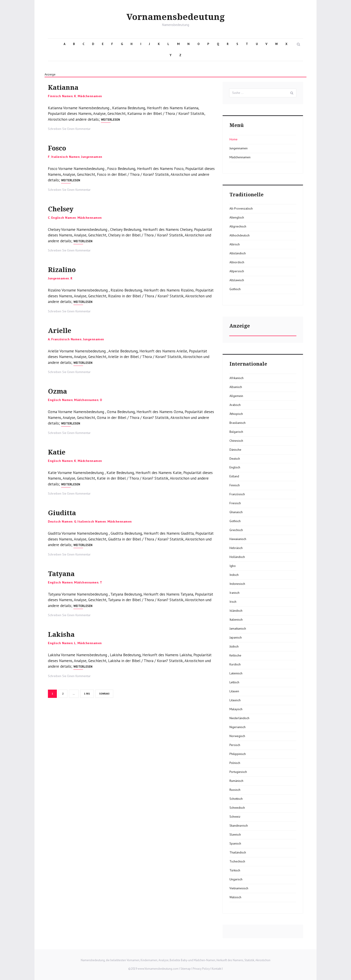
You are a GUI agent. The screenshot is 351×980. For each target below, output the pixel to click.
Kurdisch (235, 664)
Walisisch (235, 897)
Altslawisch (237, 280)
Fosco (61, 147)
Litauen (234, 691)
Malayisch (236, 709)
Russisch (235, 790)
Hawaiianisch (238, 539)
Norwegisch (237, 736)
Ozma (61, 391)
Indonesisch (237, 584)
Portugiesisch (238, 772)
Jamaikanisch (238, 628)
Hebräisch (236, 548)
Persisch (235, 745)
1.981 (87, 694)
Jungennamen (92, 157)
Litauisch (235, 700)
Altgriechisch (238, 226)
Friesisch (235, 503)
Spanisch (235, 843)
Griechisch (236, 530)
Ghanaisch (236, 512)
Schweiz (235, 817)
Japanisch (236, 637)
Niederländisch (239, 718)
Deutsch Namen (60, 521)
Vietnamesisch (239, 888)
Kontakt (217, 969)
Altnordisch (237, 262)
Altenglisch (237, 217)
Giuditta (67, 512)
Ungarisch (236, 879)
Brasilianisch (238, 423)
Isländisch (236, 611)
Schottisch (236, 799)
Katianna (69, 87)
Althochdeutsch (240, 235)
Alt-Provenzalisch (241, 208)
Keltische (235, 655)
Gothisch (235, 289)
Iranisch (234, 593)
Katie (60, 451)
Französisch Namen (66, 339)
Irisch (233, 602)
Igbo (233, 566)
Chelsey (66, 208)
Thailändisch (238, 852)
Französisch (237, 494)
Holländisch (237, 557)
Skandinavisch (239, 826)
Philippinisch (238, 754)
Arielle (64, 330)
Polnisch (235, 763)
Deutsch (235, 459)
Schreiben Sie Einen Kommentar (69, 129)
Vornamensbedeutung (176, 17)
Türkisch (235, 870)
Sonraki (104, 694)
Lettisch (234, 682)
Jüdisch (234, 646)
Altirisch (235, 244)
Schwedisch (237, 808)
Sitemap (186, 969)
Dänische (235, 450)
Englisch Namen (64, 218)
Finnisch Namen (60, 96)
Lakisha (66, 634)
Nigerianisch (238, 727)
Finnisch (235, 485)
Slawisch (235, 834)
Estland (234, 476)
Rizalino (67, 269)
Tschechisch (237, 861)
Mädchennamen (90, 96)
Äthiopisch (236, 414)
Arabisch (235, 405)
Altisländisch (238, 253)
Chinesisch (236, 441)
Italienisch (236, 620)
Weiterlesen (110, 120)
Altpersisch (237, 271)
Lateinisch (236, 673)
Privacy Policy (201, 969)
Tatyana (66, 573)
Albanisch (236, 387)
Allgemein (236, 396)
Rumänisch (236, 781)
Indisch (234, 575)
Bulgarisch (236, 432)
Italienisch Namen (66, 157)
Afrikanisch (236, 378)
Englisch (235, 467)
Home (233, 139)
